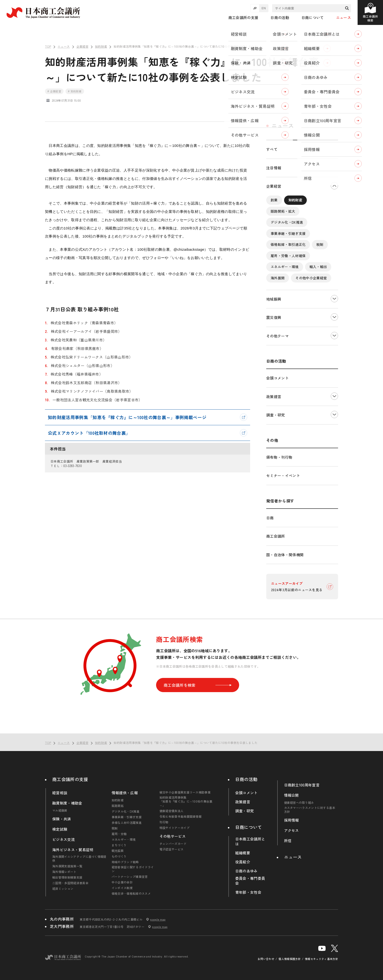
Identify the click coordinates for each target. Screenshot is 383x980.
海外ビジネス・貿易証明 (73, 850)
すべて (272, 149)
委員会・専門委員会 (250, 881)
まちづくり (119, 845)
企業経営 (274, 186)
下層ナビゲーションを (334, 186)
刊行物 (164, 822)
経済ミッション (63, 889)
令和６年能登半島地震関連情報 (181, 817)
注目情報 (274, 168)
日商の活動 (246, 779)
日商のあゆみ (246, 871)
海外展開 (278, 278)
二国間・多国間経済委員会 (70, 883)
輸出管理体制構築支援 (67, 877)
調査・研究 (276, 415)
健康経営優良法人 (172, 811)
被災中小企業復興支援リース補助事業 (185, 792)
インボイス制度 (122, 888)
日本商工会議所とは (250, 841)
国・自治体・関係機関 (285, 555)
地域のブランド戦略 (125, 862)
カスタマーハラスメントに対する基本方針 (310, 810)
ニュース (344, 17)
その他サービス (173, 836)
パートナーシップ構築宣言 (130, 877)
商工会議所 (276, 536)
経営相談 (60, 793)
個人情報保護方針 (290, 959)
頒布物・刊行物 (279, 457)
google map (158, 919)
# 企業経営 (54, 91)
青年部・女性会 (248, 892)
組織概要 (243, 853)
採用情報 (292, 820)
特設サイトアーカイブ (175, 828)
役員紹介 (243, 862)
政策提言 (274, 397)
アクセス (292, 830)
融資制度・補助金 (67, 803)
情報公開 (292, 795)
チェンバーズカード (173, 844)
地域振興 (274, 299)
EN (264, 8)
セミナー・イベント (283, 475)
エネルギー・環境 (285, 267)
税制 (320, 244)
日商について (249, 827)
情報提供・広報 (125, 793)
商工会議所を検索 (198, 685)
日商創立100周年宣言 (302, 785)
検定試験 (60, 829)
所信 (288, 841)
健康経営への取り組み (299, 803)
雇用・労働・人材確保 (288, 255)
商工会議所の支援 (70, 779)
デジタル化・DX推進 (287, 222)
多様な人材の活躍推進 (127, 823)
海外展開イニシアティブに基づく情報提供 (79, 859)
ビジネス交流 (64, 839)
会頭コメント (277, 378)
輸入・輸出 (318, 267)
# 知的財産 (75, 91)
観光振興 (118, 851)
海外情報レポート (64, 872)
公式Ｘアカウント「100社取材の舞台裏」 (89, 433)
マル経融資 (60, 810)
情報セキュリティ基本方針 (321, 959)
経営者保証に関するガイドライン (133, 869)
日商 (270, 518)
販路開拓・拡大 (283, 211)
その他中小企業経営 (311, 278)
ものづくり (119, 856)
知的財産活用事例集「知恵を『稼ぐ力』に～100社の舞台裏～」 (186, 801)
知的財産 (295, 200)
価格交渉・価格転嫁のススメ (131, 893)
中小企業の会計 (122, 882)
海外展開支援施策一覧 (67, 866)
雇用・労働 (119, 834)
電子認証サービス (172, 849)
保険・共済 (62, 819)
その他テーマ (277, 336)
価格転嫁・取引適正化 (288, 244)
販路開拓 (118, 806)
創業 (274, 200)
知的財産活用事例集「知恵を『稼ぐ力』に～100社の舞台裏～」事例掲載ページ (127, 417)
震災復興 (274, 317)
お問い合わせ (266, 959)
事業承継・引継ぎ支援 (288, 233)
